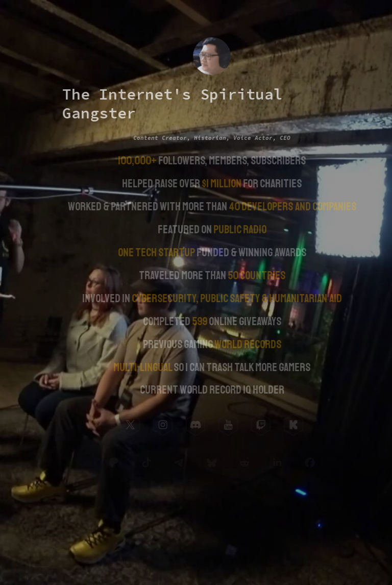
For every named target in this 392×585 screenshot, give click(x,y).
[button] (130, 425)
